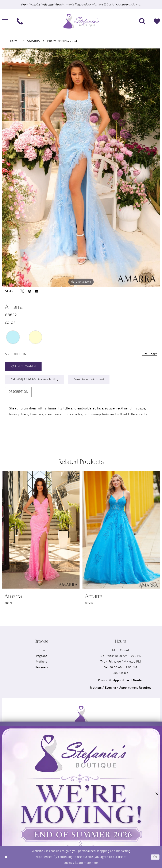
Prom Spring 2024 (62, 41)
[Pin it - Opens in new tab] (30, 291)
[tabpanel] (81, 168)
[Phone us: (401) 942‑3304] (20, 21)
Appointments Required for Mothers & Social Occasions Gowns (98, 4)
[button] (157, 795)
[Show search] (142, 21)
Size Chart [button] (149, 354)
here (95, 863)
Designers (41, 667)
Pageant (42, 656)
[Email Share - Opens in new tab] (37, 291)
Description (18, 392)
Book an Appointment (89, 379)
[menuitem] (20, 21)
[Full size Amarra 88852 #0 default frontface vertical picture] (81, 168)
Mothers (42, 662)
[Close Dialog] (6, 857)
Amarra (33, 41)
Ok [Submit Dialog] (155, 857)
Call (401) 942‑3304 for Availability (35, 379)
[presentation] (41, 530)
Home (15, 41)
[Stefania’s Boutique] (81, 21)
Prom (41, 650)
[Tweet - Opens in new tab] (22, 291)
